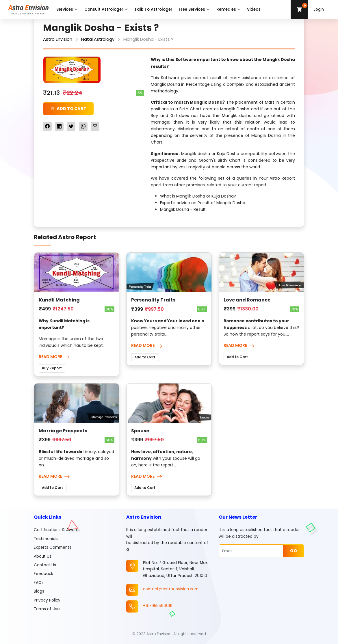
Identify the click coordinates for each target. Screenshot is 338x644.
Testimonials (46, 539)
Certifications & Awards (57, 530)
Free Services (194, 9)
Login (319, 9)
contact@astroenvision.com (171, 589)
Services (67, 9)
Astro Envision (58, 39)
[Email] (251, 551)
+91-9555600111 (158, 606)
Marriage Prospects (63, 431)
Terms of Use (47, 609)
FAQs (39, 583)
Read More (54, 357)
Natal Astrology (98, 39)
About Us (43, 556)
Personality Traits (153, 300)
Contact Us (45, 565)
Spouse (140, 431)
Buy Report (52, 368)
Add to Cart (68, 109)
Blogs (39, 591)
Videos (254, 9)
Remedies (229, 9)
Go (294, 551)
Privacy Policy (47, 600)
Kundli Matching (59, 300)
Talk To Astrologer (153, 9)
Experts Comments (53, 547)
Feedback (43, 574)
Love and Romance (247, 300)
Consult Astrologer (106, 9)
